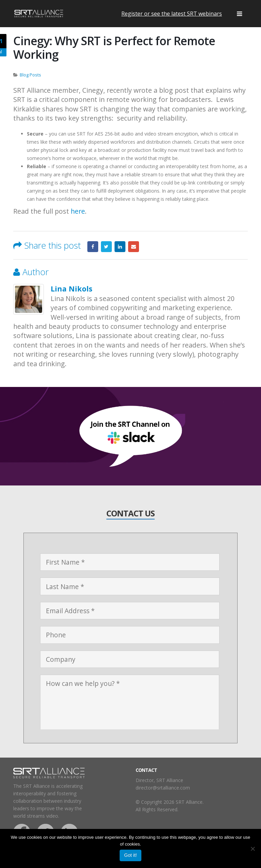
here (78, 211)
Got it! (130, 855)
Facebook (93, 247)
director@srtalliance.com (163, 788)
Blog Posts (30, 75)
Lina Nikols (72, 289)
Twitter (106, 247)
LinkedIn (120, 247)
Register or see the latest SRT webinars (172, 14)
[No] (253, 849)
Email (134, 247)
